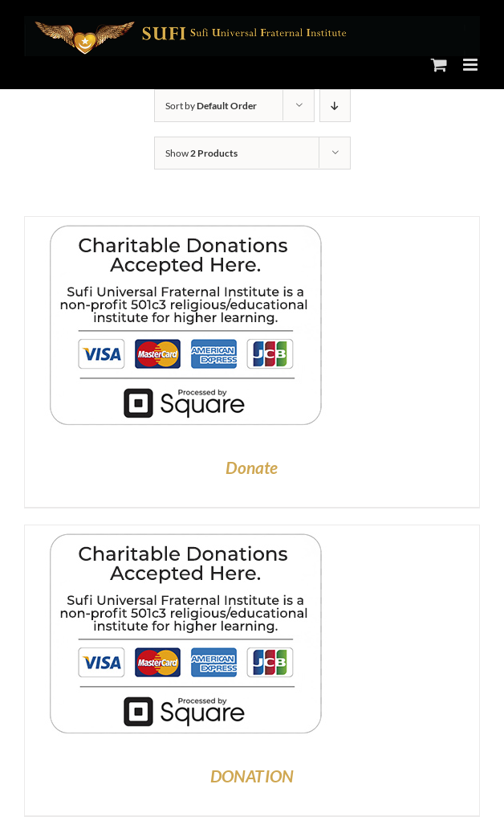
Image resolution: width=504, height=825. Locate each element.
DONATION (252, 776)
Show (201, 153)
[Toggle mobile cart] (439, 65)
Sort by (211, 106)
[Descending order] (335, 106)
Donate (252, 467)
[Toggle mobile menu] (471, 65)
